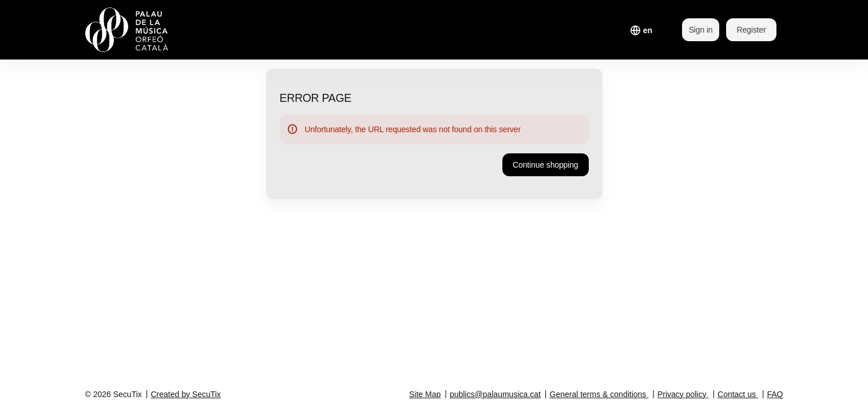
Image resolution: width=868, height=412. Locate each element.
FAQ (775, 394)
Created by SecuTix (185, 394)
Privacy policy (682, 394)
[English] (648, 30)
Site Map (425, 394)
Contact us (737, 394)
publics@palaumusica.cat (495, 394)
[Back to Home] (150, 30)
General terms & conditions (598, 394)
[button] (545, 165)
